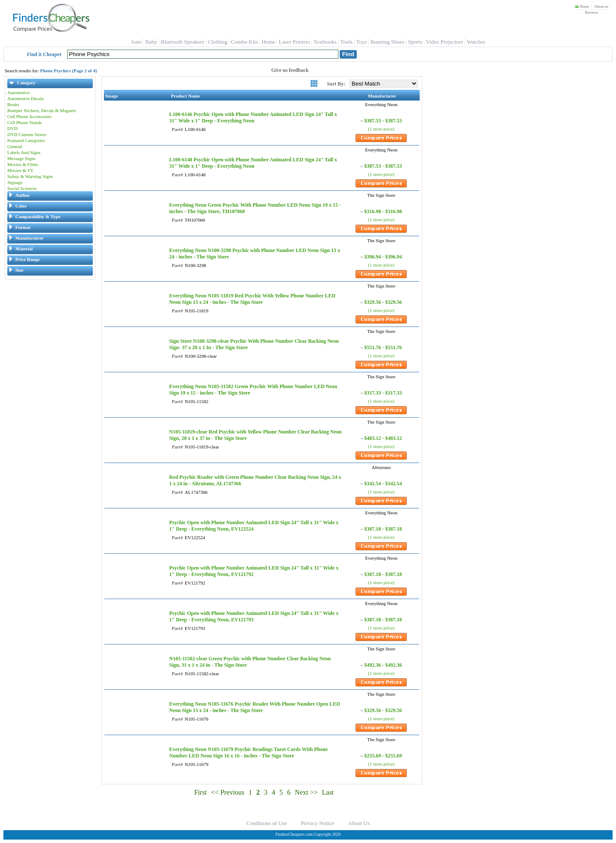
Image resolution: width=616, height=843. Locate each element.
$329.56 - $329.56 (383, 302)
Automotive (19, 92)
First (200, 792)
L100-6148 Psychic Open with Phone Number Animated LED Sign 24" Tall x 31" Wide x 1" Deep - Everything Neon (253, 163)
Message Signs (21, 158)
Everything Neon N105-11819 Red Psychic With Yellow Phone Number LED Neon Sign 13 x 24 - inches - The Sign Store (252, 299)
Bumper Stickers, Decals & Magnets (42, 110)
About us (601, 6)
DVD (12, 128)
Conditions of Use (267, 823)
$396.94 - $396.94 (383, 257)
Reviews (591, 12)
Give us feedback (290, 70)
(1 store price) (381, 129)
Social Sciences (22, 188)
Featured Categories (26, 140)
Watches (476, 42)
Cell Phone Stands (25, 122)
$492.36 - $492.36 (383, 665)
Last (328, 792)
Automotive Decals (25, 98)
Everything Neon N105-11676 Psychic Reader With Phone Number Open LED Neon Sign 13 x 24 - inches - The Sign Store (254, 707)
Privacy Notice (317, 823)
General (15, 146)
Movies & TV (21, 170)
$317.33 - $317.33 (383, 393)
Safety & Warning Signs (30, 176)
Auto (136, 42)
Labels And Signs (24, 152)
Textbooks (325, 42)
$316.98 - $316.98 (383, 211)
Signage (15, 182)
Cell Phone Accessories (29, 116)
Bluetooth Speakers (182, 42)
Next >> (306, 792)
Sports (415, 42)
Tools (346, 42)
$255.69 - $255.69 (383, 756)
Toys (362, 42)
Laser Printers (295, 42)
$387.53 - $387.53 (383, 121)
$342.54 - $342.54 (383, 484)
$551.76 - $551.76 (383, 347)
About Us (359, 823)
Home (582, 6)
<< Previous (228, 792)
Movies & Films (23, 164)
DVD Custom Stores (27, 134)
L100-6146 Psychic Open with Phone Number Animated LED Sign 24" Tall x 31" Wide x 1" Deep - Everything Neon (253, 117)
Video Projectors (444, 42)
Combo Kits (244, 42)
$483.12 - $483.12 (383, 438)
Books (13, 104)
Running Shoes (387, 42)
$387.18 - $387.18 (383, 529)
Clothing (218, 42)
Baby (151, 42)
